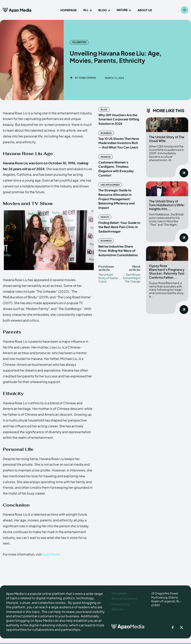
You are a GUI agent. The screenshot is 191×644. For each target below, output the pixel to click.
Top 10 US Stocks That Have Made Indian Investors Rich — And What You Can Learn (118, 140)
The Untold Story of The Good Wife (167, 139)
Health (104, 202)
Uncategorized (109, 176)
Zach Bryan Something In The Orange (132, 260)
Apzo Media (51, 554)
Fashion (105, 154)
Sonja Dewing (87, 78)
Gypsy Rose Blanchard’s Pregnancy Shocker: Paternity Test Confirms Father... (167, 269)
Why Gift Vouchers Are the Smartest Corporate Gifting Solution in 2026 (117, 118)
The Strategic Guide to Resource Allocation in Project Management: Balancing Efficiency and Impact (119, 187)
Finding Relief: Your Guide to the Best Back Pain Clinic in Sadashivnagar (117, 211)
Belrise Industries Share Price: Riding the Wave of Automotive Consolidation (119, 233)
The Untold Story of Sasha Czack (108, 260)
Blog (104, 109)
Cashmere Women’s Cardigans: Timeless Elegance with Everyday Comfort (119, 163)
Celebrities (79, 42)
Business (105, 131)
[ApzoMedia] (128, 626)
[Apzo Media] (17, 10)
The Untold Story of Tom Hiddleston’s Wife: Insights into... (167, 204)
